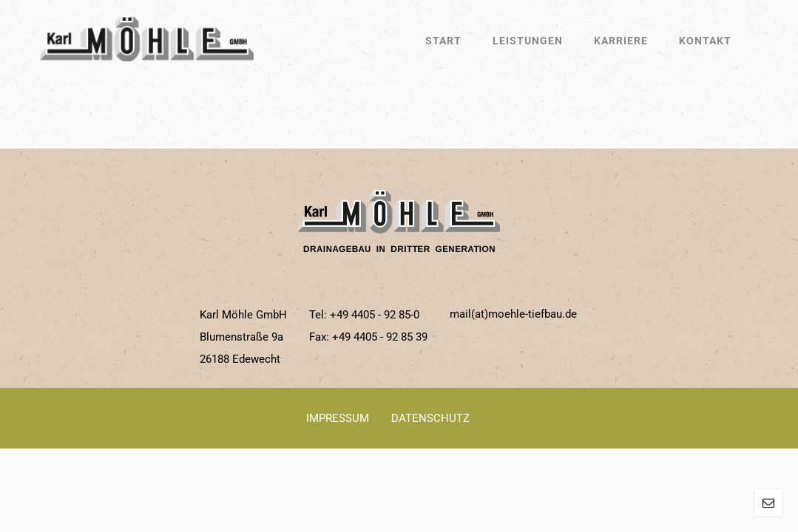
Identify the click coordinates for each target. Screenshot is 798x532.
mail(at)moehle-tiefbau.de (513, 314)
